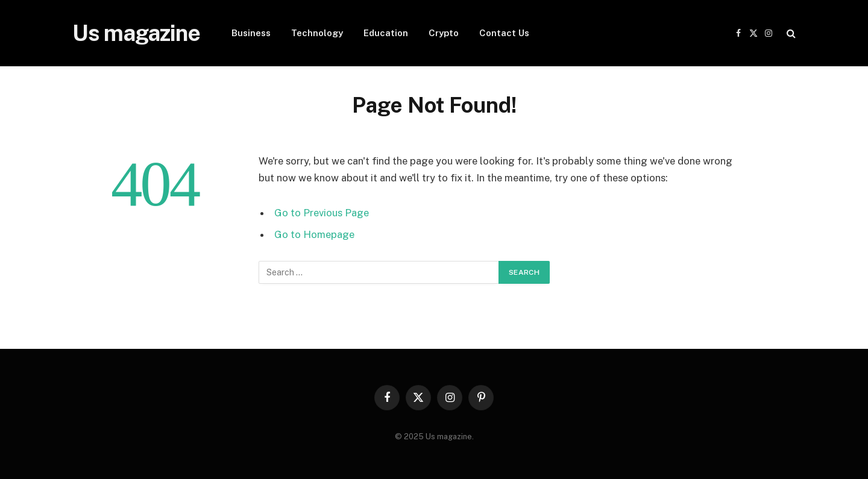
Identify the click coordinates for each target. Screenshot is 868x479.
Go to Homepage (314, 234)
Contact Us (504, 33)
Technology (317, 33)
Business (251, 33)
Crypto (444, 33)
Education (386, 33)
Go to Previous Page (322, 213)
